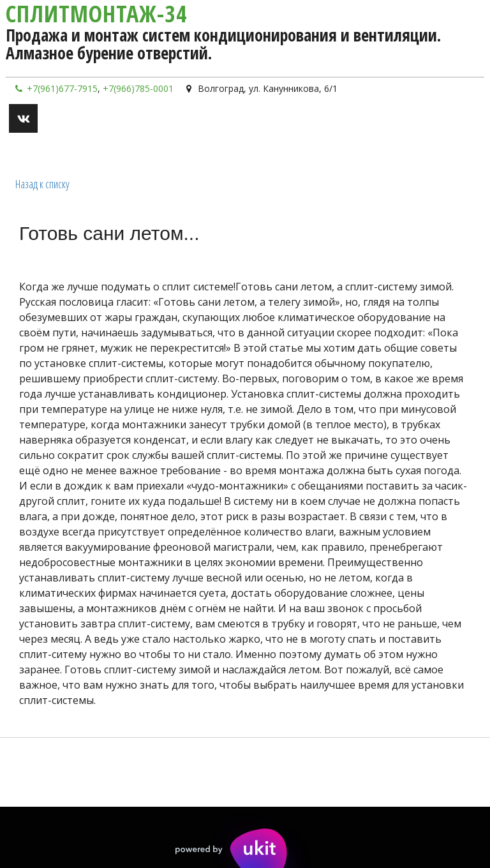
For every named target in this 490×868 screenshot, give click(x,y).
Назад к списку (42, 184)
